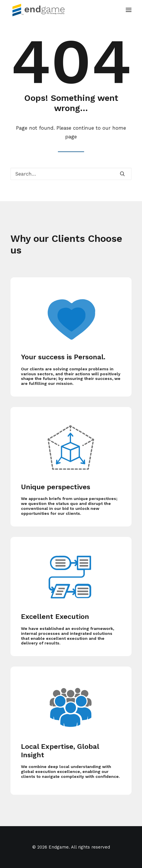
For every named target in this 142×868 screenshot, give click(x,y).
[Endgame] (42, 10)
